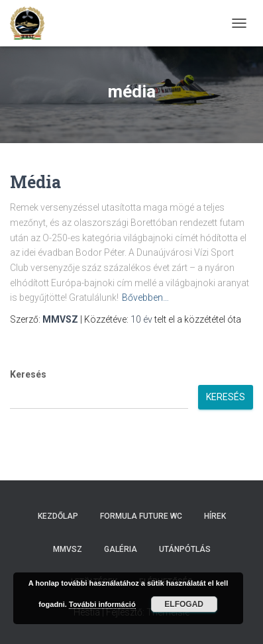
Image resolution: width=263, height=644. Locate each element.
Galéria (121, 549)
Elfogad (184, 604)
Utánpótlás (185, 549)
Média (35, 182)
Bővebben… (145, 297)
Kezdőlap (58, 516)
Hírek (215, 516)
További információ (102, 604)
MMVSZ (68, 549)
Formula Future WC (141, 516)
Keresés (28, 374)
